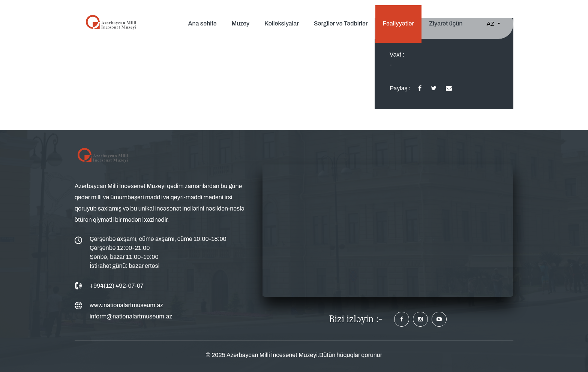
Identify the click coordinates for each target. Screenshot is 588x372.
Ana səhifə (202, 23)
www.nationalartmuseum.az (126, 305)
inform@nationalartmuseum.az (131, 316)
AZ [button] (491, 24)
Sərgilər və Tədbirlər (341, 23)
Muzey (241, 23)
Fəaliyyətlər (398, 23)
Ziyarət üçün (446, 23)
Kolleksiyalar (281, 23)
